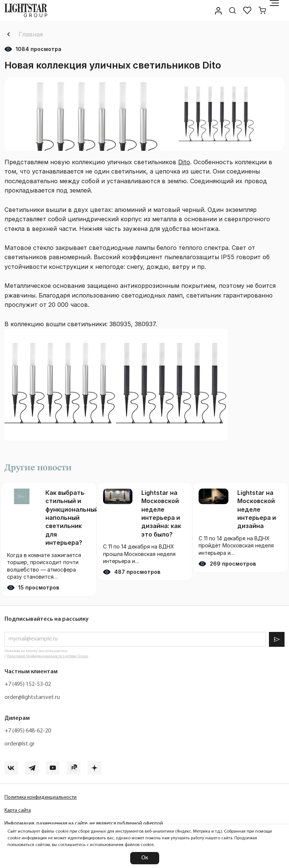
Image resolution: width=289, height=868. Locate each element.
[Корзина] (262, 10)
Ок (145, 858)
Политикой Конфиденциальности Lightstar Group (47, 656)
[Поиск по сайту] (232, 10)
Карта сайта (18, 810)
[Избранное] (247, 10)
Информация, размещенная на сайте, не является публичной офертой (84, 824)
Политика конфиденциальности (41, 797)
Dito (184, 162)
